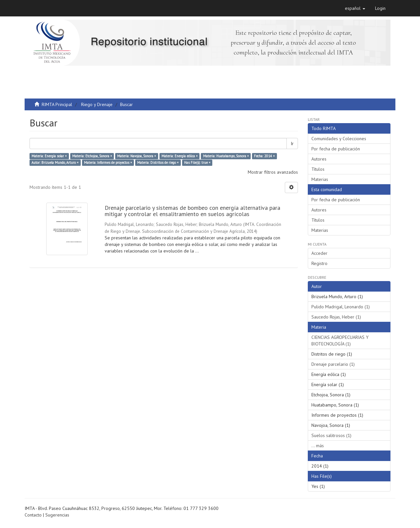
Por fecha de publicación (336, 149)
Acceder (319, 253)
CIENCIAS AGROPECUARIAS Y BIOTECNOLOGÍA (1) (340, 341)
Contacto (33, 515)
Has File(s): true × (197, 163)
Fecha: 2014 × (264, 156)
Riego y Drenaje (97, 104)
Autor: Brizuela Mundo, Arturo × (55, 163)
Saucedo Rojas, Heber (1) (336, 317)
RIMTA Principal (57, 104)
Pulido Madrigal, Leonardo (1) (341, 307)
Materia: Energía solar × (49, 156)
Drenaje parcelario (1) (333, 364)
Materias (320, 179)
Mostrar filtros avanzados (273, 172)
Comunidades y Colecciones (339, 139)
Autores (319, 159)
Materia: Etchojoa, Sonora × (92, 156)
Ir (292, 143)
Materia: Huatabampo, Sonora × (226, 156)
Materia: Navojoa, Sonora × (136, 156)
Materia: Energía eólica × (179, 156)
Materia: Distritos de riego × (158, 163)
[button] (355, 8)
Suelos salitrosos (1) (331, 435)
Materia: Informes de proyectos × (108, 163)
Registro (319, 263)
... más (318, 446)
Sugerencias (57, 515)
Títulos (318, 169)
